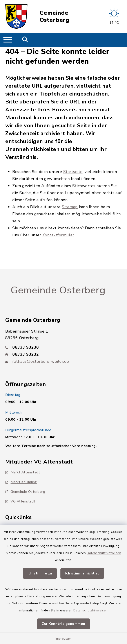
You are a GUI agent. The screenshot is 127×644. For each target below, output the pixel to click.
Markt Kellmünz (21, 482)
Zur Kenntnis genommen (63, 624)
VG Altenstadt (20, 501)
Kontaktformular (58, 235)
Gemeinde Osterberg (55, 16)
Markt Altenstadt (23, 472)
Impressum (64, 639)
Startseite (73, 172)
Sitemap (70, 207)
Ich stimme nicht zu (83, 573)
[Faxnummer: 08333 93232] (63, 354)
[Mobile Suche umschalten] (25, 40)
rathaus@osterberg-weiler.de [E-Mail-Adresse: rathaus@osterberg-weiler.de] (41, 361)
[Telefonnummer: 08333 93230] (63, 347)
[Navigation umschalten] (8, 40)
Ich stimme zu (40, 573)
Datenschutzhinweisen (104, 553)
